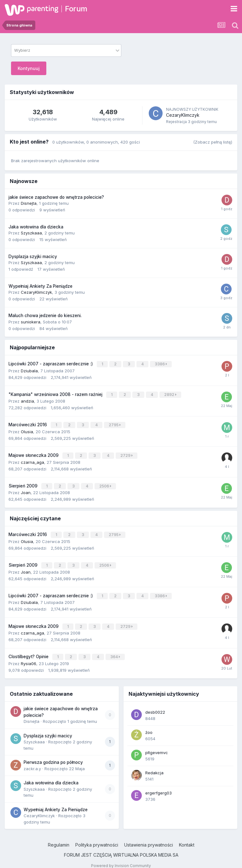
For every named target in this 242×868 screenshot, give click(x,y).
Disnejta (29, 203)
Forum (76, 9)
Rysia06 (29, 656)
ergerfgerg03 (158, 786)
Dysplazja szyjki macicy (33, 257)
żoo (149, 725)
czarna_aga (32, 459)
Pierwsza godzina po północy (53, 755)
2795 (115, 423)
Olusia (27, 429)
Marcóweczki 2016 (28, 423)
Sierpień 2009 (24, 483)
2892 (171, 394)
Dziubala (29, 370)
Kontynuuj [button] (29, 68)
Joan (26, 489)
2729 (127, 453)
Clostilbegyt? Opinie (29, 650)
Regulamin (59, 838)
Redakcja (154, 765)
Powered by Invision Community (121, 858)
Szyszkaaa (31, 233)
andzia (27, 400)
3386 (161, 364)
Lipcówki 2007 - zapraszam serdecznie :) (51, 363)
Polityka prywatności (97, 838)
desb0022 (155, 705)
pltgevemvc (157, 745)
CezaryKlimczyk (183, 115)
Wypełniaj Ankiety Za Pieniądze (40, 286)
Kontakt (187, 838)
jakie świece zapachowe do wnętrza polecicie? (56, 197)
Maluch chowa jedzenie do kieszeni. (45, 316)
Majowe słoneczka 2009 (34, 453)
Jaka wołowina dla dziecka (36, 227)
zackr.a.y (32, 761)
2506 (106, 483)
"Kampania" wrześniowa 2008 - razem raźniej (56, 393)
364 (116, 650)
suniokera (31, 322)
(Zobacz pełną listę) (213, 142)
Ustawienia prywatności (149, 838)
